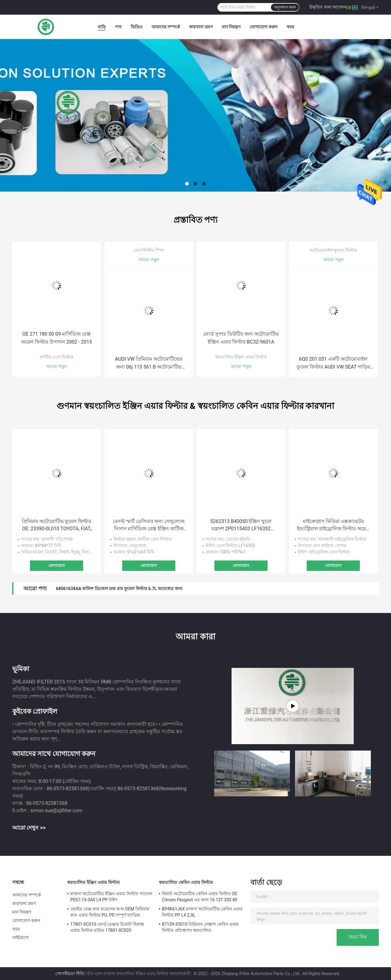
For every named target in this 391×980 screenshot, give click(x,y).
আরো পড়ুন (56, 366)
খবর (290, 27)
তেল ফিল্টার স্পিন (149, 250)
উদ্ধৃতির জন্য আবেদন (328, 7)
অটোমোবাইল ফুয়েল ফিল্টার (333, 250)
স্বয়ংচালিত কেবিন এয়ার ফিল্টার (186, 882)
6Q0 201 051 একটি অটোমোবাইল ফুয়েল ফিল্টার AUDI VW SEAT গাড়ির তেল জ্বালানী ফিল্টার (333, 364)
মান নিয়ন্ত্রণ (231, 27)
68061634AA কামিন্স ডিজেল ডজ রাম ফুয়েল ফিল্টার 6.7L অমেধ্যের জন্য (119, 589)
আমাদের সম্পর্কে (166, 27)
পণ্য (118, 27)
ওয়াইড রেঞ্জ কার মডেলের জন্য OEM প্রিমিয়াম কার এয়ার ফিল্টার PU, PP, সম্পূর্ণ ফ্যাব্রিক (110, 912)
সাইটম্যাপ (21, 938)
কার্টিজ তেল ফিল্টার (57, 357)
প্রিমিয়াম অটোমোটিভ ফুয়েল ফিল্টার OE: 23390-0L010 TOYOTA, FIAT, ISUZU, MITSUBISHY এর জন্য (57, 525)
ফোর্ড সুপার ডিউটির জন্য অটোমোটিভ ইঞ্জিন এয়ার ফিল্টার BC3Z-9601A (241, 338)
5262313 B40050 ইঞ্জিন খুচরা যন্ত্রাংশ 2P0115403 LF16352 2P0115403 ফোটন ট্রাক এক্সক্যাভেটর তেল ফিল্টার (241, 525)
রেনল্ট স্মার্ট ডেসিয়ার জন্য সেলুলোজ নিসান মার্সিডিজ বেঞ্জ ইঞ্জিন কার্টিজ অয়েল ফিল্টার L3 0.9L (149, 525)
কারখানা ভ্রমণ (201, 27)
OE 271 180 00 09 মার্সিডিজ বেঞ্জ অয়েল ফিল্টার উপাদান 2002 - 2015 (57, 338)
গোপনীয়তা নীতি (70, 974)
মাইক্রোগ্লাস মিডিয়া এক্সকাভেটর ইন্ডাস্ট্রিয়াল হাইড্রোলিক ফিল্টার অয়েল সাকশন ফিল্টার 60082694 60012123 (333, 525)
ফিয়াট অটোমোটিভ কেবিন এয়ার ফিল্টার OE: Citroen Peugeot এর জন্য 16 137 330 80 (200, 897)
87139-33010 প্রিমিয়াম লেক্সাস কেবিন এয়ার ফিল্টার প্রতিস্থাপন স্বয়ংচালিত (200, 927)
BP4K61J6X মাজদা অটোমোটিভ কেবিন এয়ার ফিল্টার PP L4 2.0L (202, 912)
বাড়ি (102, 27)
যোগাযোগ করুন (263, 27)
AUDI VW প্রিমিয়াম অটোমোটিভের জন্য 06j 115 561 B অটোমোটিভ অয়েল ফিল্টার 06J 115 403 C (149, 364)
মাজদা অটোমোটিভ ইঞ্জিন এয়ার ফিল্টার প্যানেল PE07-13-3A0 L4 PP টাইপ (111, 897)
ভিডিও (137, 27)
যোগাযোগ (57, 566)
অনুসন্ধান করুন (285, 7)
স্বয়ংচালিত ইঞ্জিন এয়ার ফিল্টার (241, 357)
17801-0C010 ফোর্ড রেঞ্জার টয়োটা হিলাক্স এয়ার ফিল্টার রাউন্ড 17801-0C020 (107, 927)
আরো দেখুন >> (29, 828)
